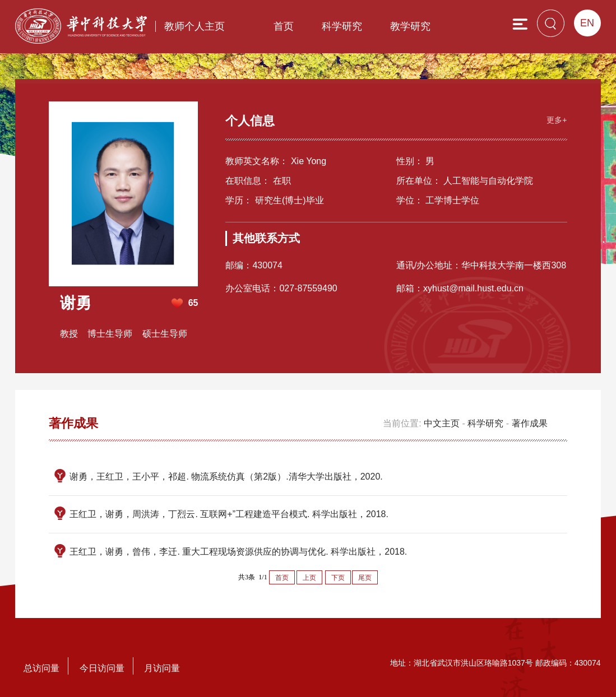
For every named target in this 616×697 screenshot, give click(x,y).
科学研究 (342, 26)
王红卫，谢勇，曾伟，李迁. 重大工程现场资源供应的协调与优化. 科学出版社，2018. (238, 552)
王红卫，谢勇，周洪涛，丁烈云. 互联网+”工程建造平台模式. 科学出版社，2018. (229, 514)
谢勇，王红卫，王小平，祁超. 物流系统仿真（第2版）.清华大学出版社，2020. (226, 477)
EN (587, 23)
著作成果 (530, 423)
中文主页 (442, 423)
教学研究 (410, 26)
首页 (284, 26)
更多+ (557, 120)
